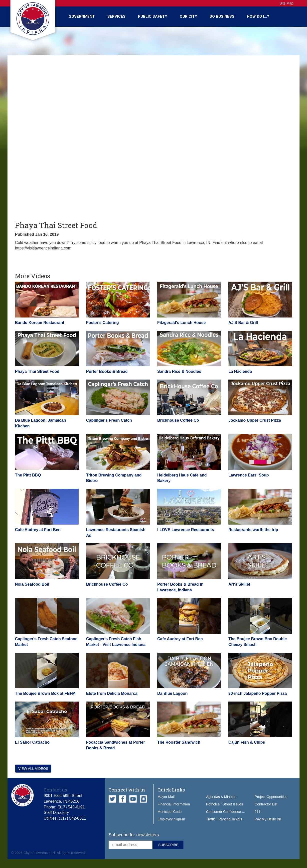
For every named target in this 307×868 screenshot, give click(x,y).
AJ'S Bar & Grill (243, 323)
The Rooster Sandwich (179, 742)
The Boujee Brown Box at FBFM (45, 693)
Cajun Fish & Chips (247, 742)
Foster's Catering (102, 323)
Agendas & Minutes (221, 797)
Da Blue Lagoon (172, 693)
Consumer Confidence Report (229, 812)
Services (116, 16)
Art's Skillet (239, 584)
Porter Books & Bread (107, 371)
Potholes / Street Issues (225, 804)
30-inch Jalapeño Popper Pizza (258, 693)
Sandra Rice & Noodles (179, 371)
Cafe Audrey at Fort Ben (38, 530)
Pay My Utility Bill (268, 819)
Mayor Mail (166, 797)
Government (82, 16)
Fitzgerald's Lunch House (181, 323)
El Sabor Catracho (32, 742)
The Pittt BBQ (28, 475)
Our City (188, 16)
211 (257, 812)
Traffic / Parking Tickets (224, 819)
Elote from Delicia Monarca (112, 693)
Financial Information (174, 804)
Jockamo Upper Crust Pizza (255, 420)
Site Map (286, 3)
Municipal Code (170, 812)
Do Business (222, 16)
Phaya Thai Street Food (37, 371)
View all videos (33, 769)
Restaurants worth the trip (253, 530)
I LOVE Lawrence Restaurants (186, 530)
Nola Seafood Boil (32, 584)
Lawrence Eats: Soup (249, 475)
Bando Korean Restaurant (40, 323)
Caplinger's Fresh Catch (109, 420)
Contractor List (266, 804)
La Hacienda (240, 371)
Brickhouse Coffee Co (178, 420)
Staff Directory (56, 813)
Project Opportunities (271, 797)
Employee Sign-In (171, 819)
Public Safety (153, 16)
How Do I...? (258, 16)
